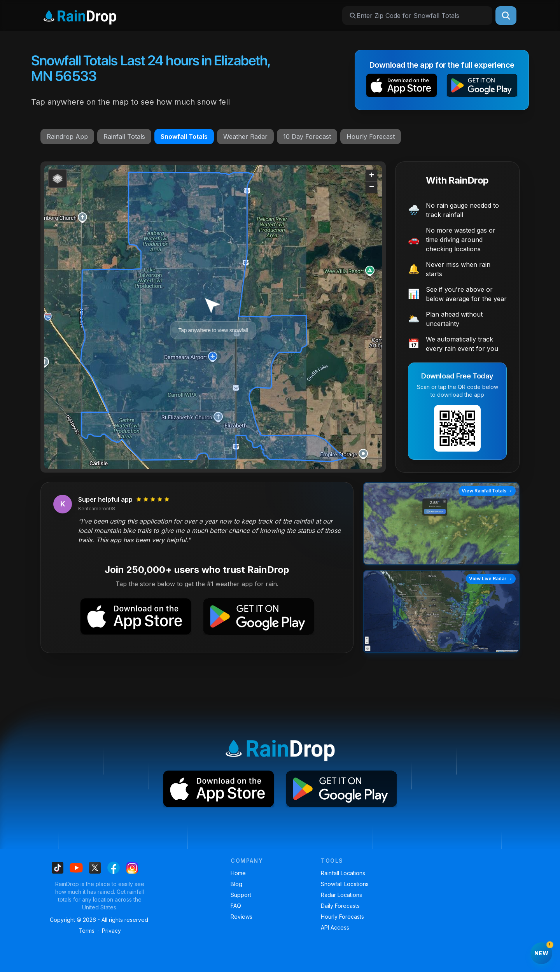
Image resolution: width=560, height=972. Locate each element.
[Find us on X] (95, 868)
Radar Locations (341, 895)
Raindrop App (67, 137)
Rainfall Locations (343, 873)
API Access (335, 927)
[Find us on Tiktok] (58, 868)
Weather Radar (245, 137)
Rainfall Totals (124, 137)
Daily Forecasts (340, 906)
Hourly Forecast (371, 137)
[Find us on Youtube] (76, 868)
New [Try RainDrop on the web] (543, 949)
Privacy (111, 931)
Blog (236, 884)
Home (238, 873)
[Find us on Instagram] (132, 868)
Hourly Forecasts (342, 917)
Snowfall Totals (184, 137)
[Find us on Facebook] (114, 868)
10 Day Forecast (307, 137)
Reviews (241, 917)
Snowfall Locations (345, 884)
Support (241, 895)
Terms (87, 931)
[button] (402, 87)
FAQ (236, 906)
